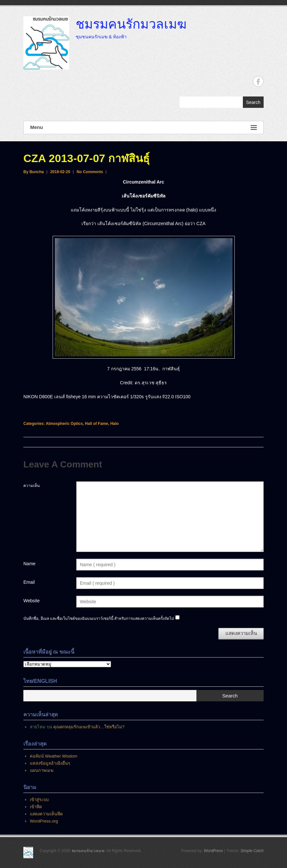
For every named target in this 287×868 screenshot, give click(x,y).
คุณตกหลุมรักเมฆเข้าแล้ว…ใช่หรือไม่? (89, 727)
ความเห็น (31, 486)
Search (253, 102)
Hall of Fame (97, 424)
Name (29, 564)
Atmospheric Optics (64, 424)
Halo (115, 424)
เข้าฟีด (36, 807)
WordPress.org (44, 821)
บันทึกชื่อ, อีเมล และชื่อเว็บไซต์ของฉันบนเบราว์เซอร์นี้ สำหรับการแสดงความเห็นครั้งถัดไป (99, 619)
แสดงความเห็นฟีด (46, 814)
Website (31, 601)
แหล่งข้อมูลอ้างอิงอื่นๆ (50, 763)
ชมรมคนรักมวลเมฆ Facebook (258, 81)
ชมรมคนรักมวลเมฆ (131, 24)
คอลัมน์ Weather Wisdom (54, 756)
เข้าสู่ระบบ (39, 800)
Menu (143, 128)
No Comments (90, 172)
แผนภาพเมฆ (42, 770)
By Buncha (34, 172)
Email (29, 582)
